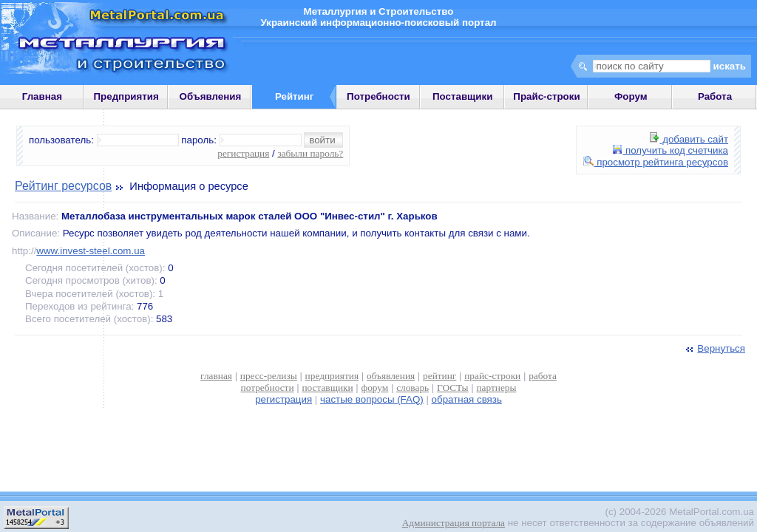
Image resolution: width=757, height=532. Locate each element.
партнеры (496, 388)
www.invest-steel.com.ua (91, 251)
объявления (391, 376)
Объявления (211, 96)
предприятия (332, 376)
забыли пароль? (310, 153)
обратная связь (467, 399)
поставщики (327, 388)
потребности (268, 388)
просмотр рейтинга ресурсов (656, 162)
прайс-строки (492, 376)
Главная (42, 96)
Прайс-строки (546, 96)
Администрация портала (454, 523)
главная (216, 376)
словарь (413, 388)
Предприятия (126, 96)
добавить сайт (689, 139)
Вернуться (714, 348)
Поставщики (462, 96)
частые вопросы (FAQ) (372, 399)
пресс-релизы (269, 376)
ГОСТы (452, 388)
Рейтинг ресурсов (63, 186)
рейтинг (439, 376)
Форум (631, 96)
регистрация (243, 153)
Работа (715, 96)
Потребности (378, 96)
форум (375, 388)
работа (543, 376)
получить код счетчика (671, 150)
